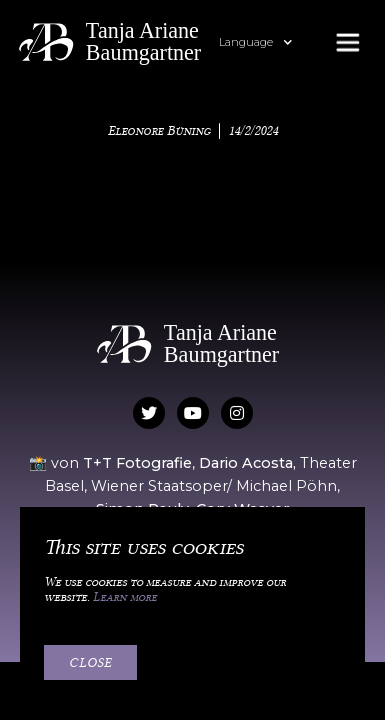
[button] (266, 42)
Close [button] (90, 662)
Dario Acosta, (249, 463)
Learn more (125, 597)
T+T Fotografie (137, 463)
